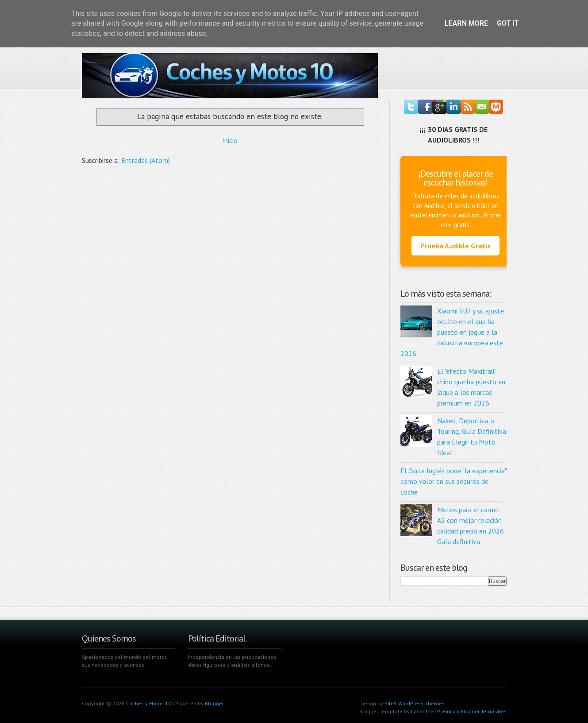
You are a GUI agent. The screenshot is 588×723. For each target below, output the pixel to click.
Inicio (230, 140)
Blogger (214, 703)
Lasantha (422, 711)
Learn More (466, 23)
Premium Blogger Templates (472, 711)
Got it (508, 23)
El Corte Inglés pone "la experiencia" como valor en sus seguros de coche (453, 481)
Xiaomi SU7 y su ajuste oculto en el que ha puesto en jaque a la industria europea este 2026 (452, 332)
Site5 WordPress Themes (415, 703)
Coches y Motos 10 (149, 703)
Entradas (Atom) (146, 160)
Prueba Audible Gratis (455, 246)
